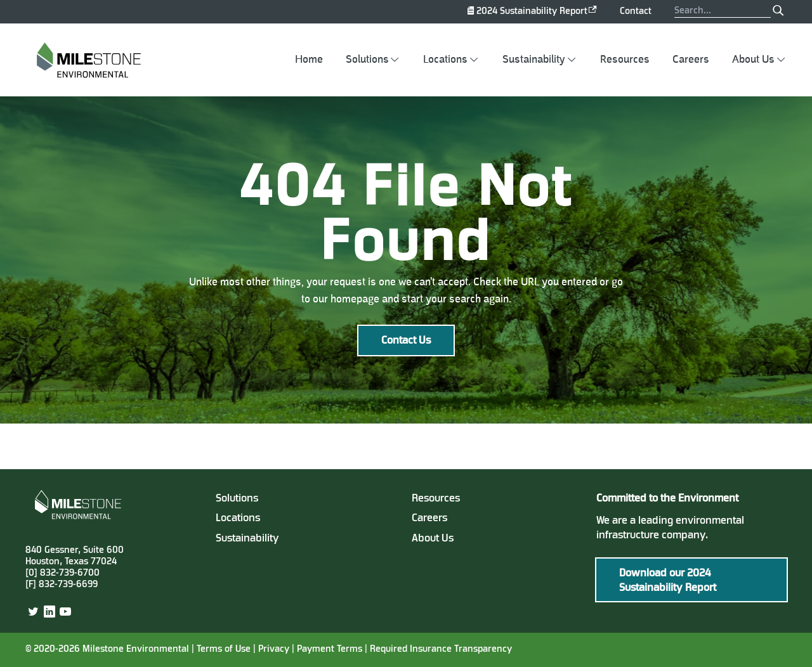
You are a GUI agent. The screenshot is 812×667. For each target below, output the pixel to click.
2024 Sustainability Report (532, 12)
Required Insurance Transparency (441, 650)
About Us (753, 60)
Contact (636, 12)
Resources (625, 60)
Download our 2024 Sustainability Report (668, 581)
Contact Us (406, 341)
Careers (691, 60)
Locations (445, 60)
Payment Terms (331, 650)
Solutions (367, 60)
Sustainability (534, 60)
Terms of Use (224, 650)
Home (309, 60)
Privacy (274, 650)
